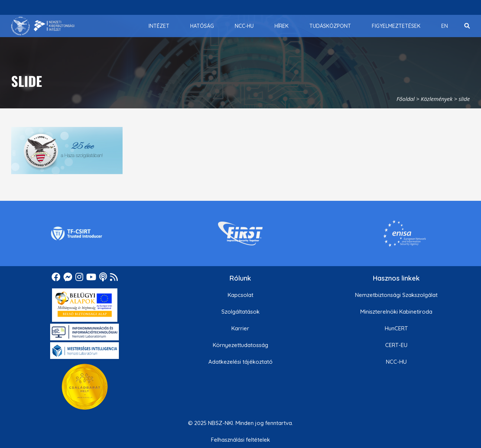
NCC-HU (396, 362)
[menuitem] (159, 26)
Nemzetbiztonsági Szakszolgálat (396, 295)
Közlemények (437, 99)
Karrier (240, 328)
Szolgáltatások (240, 312)
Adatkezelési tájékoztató (240, 362)
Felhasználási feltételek (240, 440)
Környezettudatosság (240, 345)
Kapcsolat (240, 295)
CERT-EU (396, 345)
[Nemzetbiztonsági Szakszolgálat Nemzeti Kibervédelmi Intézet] (43, 26)
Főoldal (406, 99)
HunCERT (396, 328)
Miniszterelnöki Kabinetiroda (396, 312)
